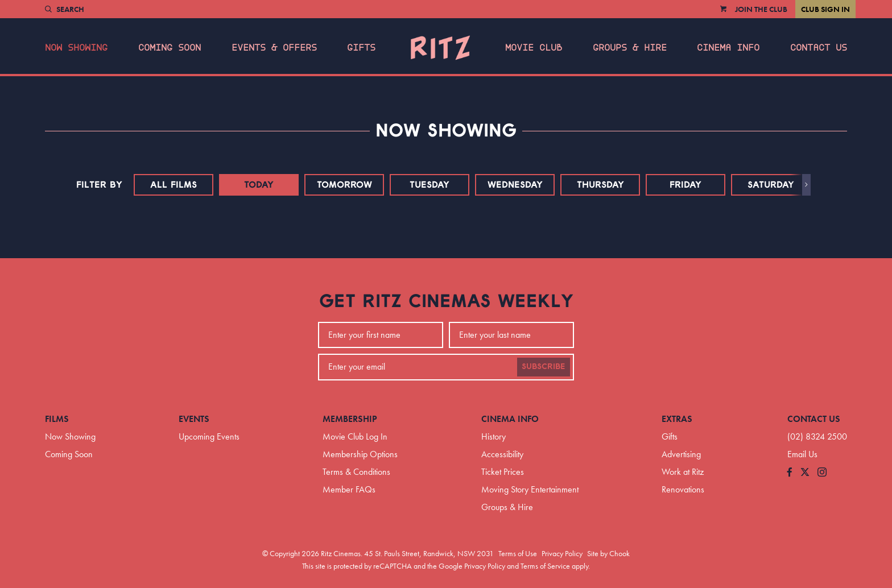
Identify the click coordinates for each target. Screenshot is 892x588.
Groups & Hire (630, 48)
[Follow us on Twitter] (805, 473)
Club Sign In (825, 9)
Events (194, 419)
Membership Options (360, 454)
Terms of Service (545, 566)
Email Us (802, 454)
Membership (350, 419)
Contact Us (819, 48)
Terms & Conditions (356, 472)
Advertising (681, 454)
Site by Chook (608, 553)
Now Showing (76, 48)
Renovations (683, 489)
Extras (677, 419)
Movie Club (534, 48)
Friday (685, 185)
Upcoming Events (209, 436)
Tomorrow (344, 185)
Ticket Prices (503, 472)
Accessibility (502, 454)
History (494, 436)
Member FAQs (349, 489)
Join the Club (761, 9)
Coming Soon (170, 48)
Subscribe (544, 367)
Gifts (361, 48)
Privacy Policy (562, 553)
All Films (174, 185)
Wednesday (515, 185)
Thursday (600, 185)
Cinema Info (728, 48)
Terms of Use (518, 553)
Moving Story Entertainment (530, 489)
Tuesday (430, 185)
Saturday (771, 185)
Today (259, 185)
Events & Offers (274, 48)
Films (57, 419)
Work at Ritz (683, 472)
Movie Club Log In (355, 436)
